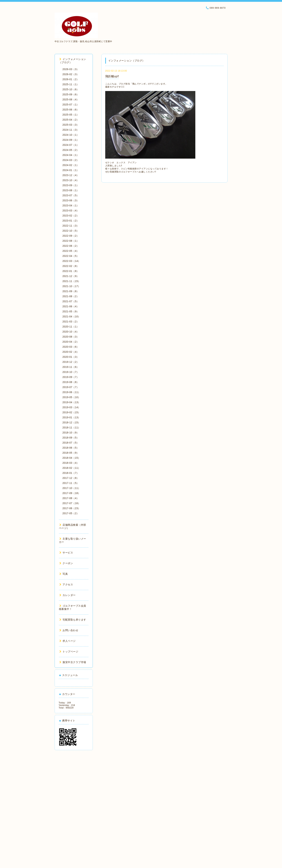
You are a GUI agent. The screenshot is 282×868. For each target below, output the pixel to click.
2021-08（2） (71, 296)
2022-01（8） (71, 271)
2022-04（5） (71, 256)
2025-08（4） (71, 99)
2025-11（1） (71, 84)
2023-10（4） (71, 180)
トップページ (69, 652)
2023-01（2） (71, 221)
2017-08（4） (71, 498)
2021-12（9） (71, 276)
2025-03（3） (71, 125)
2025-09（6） (71, 94)
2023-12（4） (71, 175)
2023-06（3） (71, 200)
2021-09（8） (71, 291)
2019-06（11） (72, 392)
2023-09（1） (71, 185)
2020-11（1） (71, 327)
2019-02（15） (72, 412)
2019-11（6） (71, 367)
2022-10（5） (71, 231)
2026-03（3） (71, 69)
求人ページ (68, 641)
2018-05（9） (71, 453)
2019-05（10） (72, 397)
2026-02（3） (71, 74)
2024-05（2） (71, 150)
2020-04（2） (71, 342)
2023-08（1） (71, 190)
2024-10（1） (71, 135)
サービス (66, 553)
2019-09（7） (71, 377)
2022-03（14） (72, 261)
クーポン (66, 563)
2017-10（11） (72, 488)
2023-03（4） (71, 211)
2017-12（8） (71, 478)
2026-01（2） (71, 79)
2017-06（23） (72, 508)
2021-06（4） (71, 306)
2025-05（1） (71, 115)
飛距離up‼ (112, 76)
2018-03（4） (71, 463)
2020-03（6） (71, 347)
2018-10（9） (71, 433)
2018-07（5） (71, 443)
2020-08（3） (71, 337)
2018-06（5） (71, 448)
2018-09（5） (71, 438)
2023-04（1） (71, 205)
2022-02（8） (71, 266)
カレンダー (68, 595)
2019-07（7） (71, 387)
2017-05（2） (71, 513)
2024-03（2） (71, 160)
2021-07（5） (71, 301)
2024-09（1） (71, 140)
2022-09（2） (71, 236)
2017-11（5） (71, 483)
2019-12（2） (71, 362)
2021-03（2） (71, 322)
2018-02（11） (72, 468)
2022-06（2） (71, 246)
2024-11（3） (71, 130)
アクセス (66, 584)
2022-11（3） (71, 226)
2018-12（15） (72, 422)
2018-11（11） (72, 428)
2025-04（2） (71, 120)
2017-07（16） (72, 503)
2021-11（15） (72, 281)
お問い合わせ (69, 630)
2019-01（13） (72, 417)
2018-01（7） (71, 473)
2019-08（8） (71, 382)
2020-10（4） (71, 332)
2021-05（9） (71, 311)
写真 (64, 574)
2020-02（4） (71, 352)
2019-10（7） (71, 372)
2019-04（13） (72, 402)
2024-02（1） (71, 165)
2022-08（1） (71, 241)
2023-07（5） (71, 195)
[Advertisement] (74, 808)
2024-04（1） (71, 155)
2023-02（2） (71, 216)
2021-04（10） (72, 316)
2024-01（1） (71, 170)
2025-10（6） (71, 89)
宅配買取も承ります (73, 620)
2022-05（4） (71, 251)
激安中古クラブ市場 (73, 662)
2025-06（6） (71, 110)
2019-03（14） (72, 407)
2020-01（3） (71, 357)
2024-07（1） (71, 145)
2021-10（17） (72, 286)
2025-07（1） (71, 105)
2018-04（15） (72, 458)
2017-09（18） (72, 493)
